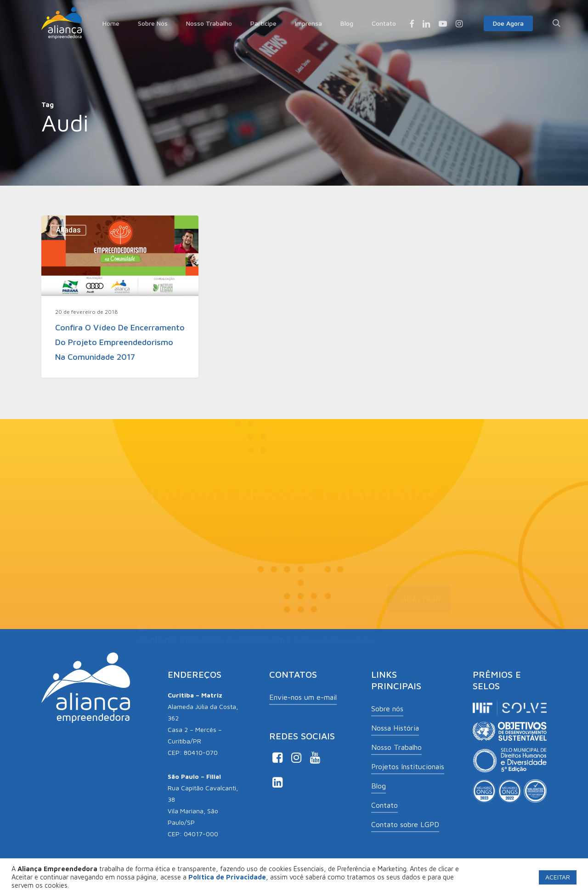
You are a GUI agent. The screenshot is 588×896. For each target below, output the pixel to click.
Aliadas (68, 230)
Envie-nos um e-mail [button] (303, 697)
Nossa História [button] (395, 728)
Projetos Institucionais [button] (408, 766)
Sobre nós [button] (387, 709)
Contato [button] (384, 805)
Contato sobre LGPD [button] (405, 824)
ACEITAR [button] (558, 877)
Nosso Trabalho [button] (396, 747)
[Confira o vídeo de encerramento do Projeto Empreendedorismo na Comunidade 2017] (120, 296)
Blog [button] (379, 786)
